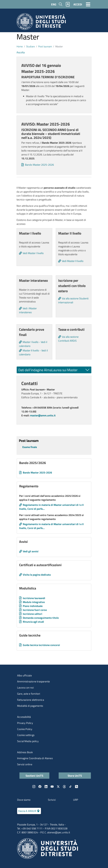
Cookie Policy (25, 729)
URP (76, 800)
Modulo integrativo (34, 602)
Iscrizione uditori (33, 614)
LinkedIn (46, 787)
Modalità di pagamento (30, 706)
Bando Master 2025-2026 (39, 165)
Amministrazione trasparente (33, 681)
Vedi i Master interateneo (28, 310)
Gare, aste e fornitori (29, 694)
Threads (64, 787)
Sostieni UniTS (34, 776)
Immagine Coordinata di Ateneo (35, 758)
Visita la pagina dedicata (37, 575)
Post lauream (45, 46)
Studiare (30, 46)
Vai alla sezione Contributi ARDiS (68, 339)
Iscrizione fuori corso (35, 610)
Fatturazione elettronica (31, 700)
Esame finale (30, 447)
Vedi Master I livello (33, 253)
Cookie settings (26, 735)
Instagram (34, 787)
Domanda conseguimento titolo (41, 618)
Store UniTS (75, 776)
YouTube (52, 787)
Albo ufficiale (24, 675)
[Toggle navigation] (88, 4)
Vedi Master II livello (73, 261)
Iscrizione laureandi (34, 598)
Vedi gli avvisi (31, 551)
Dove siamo (24, 800)
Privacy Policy (25, 723)
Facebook (40, 787)
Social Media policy (28, 741)
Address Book (25, 752)
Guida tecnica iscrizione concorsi (41, 645)
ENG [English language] (54, 4)
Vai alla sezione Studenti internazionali (73, 300)
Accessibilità (24, 717)
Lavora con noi (25, 688)
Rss (76, 787)
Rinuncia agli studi (33, 622)
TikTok (70, 787)
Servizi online (25, 764)
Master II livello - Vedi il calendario (33, 352)
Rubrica (68, 4)
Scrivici (52, 800)
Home (20, 46)
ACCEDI (78, 4)
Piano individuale (33, 606)
